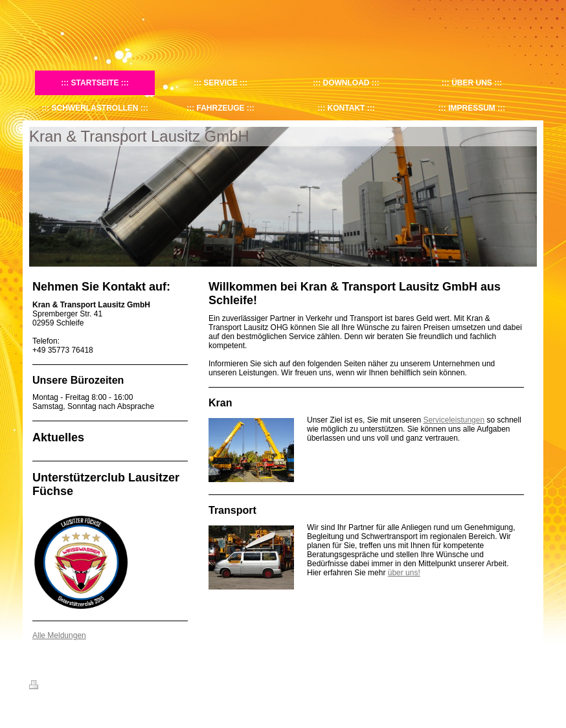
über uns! (404, 573)
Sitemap (103, 687)
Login (528, 685)
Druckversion (58, 687)
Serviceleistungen (454, 420)
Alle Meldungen (59, 635)
